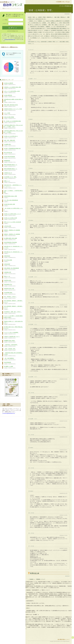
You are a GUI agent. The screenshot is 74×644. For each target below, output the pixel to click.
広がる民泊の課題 (8, 261)
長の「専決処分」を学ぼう (10, 297)
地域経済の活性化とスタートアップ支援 (13, 110)
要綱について (10, 182)
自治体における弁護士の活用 (10, 219)
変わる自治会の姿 (10, 153)
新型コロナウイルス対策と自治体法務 (12, 223)
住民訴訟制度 (10, 265)
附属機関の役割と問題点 (10, 341)
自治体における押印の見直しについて (12, 215)
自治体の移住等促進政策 (10, 157)
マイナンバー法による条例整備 (11, 333)
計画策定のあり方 (10, 174)
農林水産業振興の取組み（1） (11, 170)
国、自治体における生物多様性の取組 (12, 122)
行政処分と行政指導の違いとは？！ (12, 337)
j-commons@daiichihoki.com (9, 39)
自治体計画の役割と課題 (9, 205)
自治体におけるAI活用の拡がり (11, 137)
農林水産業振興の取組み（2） (11, 165)
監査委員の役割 (10, 281)
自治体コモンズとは (63, 2)
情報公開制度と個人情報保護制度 (11, 269)
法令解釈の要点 (10, 145)
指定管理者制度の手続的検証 (10, 243)
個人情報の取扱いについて (64, 639)
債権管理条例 (10, 257)
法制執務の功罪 (10, 273)
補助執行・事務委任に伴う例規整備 (12, 231)
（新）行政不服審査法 (10, 359)
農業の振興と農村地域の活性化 (11, 106)
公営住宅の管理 (10, 227)
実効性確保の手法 (10, 285)
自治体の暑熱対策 (10, 96)
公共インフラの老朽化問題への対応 (12, 92)
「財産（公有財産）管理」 (10, 350)
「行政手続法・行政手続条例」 (11, 345)
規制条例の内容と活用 (10, 289)
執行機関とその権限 (10, 367)
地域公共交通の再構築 (10, 118)
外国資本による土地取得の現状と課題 (12, 88)
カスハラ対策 (10, 114)
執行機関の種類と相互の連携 (10, 239)
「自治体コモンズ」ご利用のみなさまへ (9, 47)
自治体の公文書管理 (10, 84)
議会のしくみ (10, 277)
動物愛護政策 (10, 161)
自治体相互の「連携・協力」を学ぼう (13, 313)
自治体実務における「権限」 (10, 178)
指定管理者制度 (10, 363)
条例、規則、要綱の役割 (10, 141)
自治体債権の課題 (10, 293)
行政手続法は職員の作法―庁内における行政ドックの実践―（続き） (13, 127)
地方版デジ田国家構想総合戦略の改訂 (12, 149)
